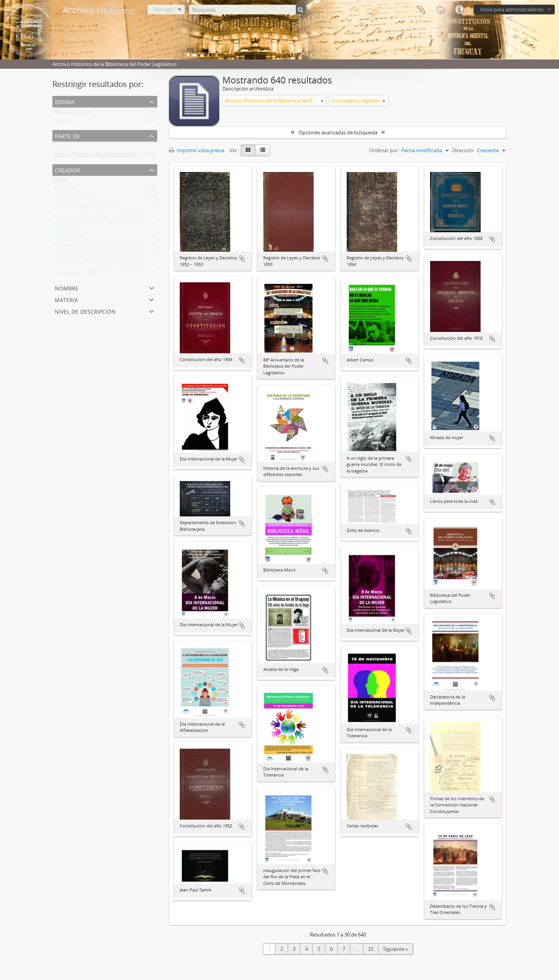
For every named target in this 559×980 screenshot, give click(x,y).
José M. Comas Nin (75, 199)
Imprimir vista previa (197, 150)
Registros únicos (73, 112)
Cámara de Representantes (85, 209)
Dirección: (464, 150)
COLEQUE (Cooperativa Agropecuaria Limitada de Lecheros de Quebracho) (140, 255)
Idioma (440, 10)
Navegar (164, 9)
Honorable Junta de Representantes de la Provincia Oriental (122, 218)
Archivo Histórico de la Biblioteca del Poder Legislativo (116, 156)
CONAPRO (66, 190)
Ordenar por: (384, 150)
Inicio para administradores (512, 9)
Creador (67, 169)
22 (371, 949)
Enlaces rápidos (459, 10)
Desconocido (69, 236)
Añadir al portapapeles (242, 259)
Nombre (67, 288)
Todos (61, 146)
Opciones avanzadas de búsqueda (338, 132)
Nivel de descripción (85, 311)
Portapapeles (420, 10)
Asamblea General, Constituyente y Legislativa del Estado (120, 246)
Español (63, 122)
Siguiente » (396, 949)
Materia (66, 299)
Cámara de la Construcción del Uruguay (99, 264)
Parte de (67, 135)
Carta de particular (75, 274)
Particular (65, 227)
